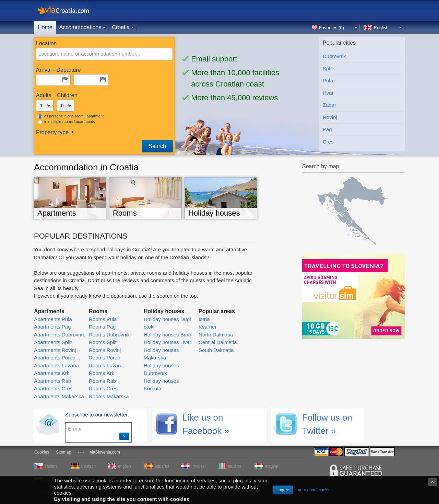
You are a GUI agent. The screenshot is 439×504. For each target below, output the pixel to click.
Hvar (328, 93)
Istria (204, 319)
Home (45, 27)
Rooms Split (103, 342)
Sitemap (63, 452)
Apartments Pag (52, 327)
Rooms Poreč (104, 358)
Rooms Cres (103, 388)
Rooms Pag (102, 327)
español (162, 466)
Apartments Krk (52, 373)
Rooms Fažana (106, 365)
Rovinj (330, 117)
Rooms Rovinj (105, 350)
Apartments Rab (52, 381)
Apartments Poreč (55, 358)
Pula (328, 81)
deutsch (88, 466)
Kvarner (208, 327)
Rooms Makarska (109, 396)
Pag (327, 129)
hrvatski (198, 466)
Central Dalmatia (218, 342)
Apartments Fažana (56, 365)
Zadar (329, 105)
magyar (272, 466)
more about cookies (315, 490)
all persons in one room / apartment (71, 116)
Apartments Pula (53, 319)
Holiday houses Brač (167, 335)
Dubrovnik (334, 56)
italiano (235, 466)
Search (157, 146)
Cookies (42, 452)
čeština (51, 466)
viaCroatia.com (70, 10)
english (124, 466)
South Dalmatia (216, 350)
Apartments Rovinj (55, 350)
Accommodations (80, 27)
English (381, 28)
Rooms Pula (103, 319)
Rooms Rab (102, 381)
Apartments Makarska (59, 396)
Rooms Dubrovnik (109, 335)
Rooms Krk (102, 373)
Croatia (121, 27)
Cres (328, 142)
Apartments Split (53, 342)
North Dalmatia (216, 335)
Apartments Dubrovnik (59, 335)
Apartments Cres (53, 388)
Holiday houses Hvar (167, 342)
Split (328, 68)
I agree (283, 490)
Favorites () (331, 28)
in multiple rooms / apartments (66, 122)
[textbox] (85, 54)
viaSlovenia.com (105, 452)
